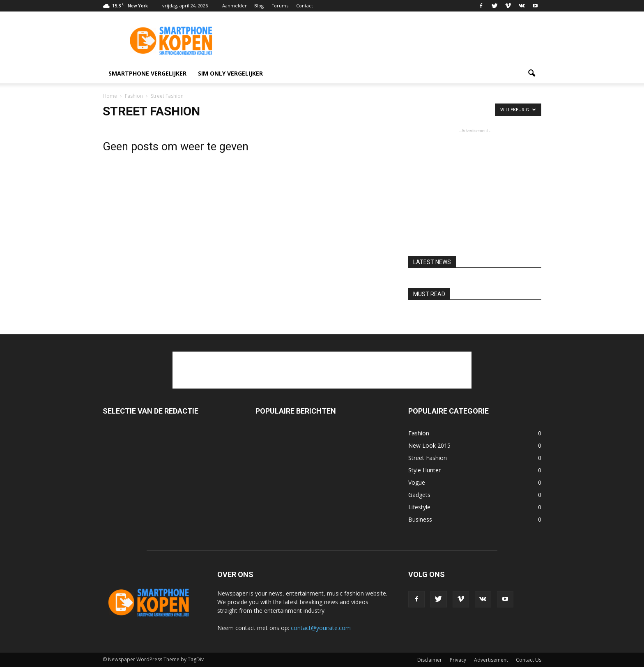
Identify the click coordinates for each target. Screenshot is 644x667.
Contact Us (529, 660)
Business (420, 519)
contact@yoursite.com (321, 628)
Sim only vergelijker (230, 73)
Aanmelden (235, 6)
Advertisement (491, 660)
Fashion (419, 433)
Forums (280, 6)
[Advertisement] (392, 41)
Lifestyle (419, 507)
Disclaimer (430, 660)
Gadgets (419, 495)
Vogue (417, 482)
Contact (305, 6)
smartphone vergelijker (147, 73)
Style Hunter (424, 470)
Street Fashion (428, 458)
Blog (259, 6)
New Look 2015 (429, 445)
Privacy (458, 660)
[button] (531, 74)
